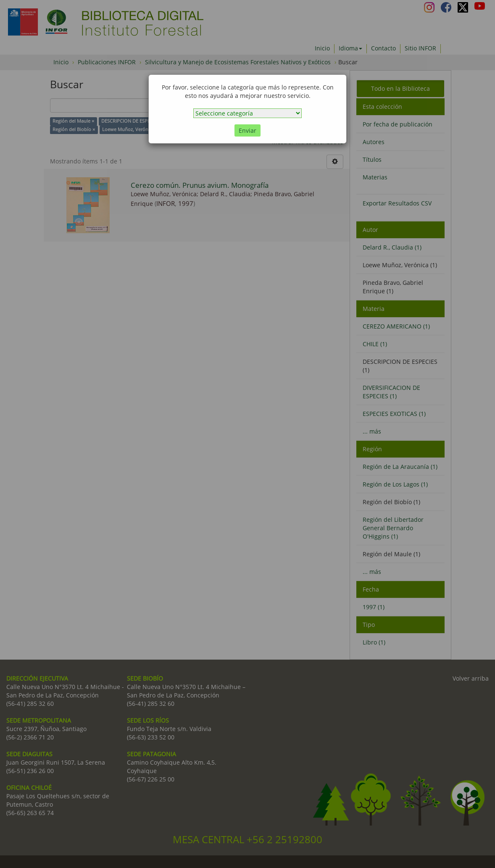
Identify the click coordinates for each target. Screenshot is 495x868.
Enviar (247, 130)
